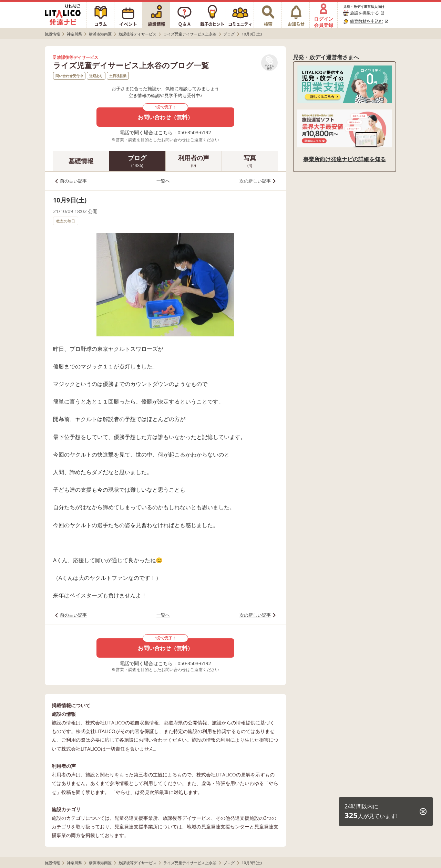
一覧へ (163, 181)
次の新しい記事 (255, 181)
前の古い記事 (73, 181)
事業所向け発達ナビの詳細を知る (345, 159)
